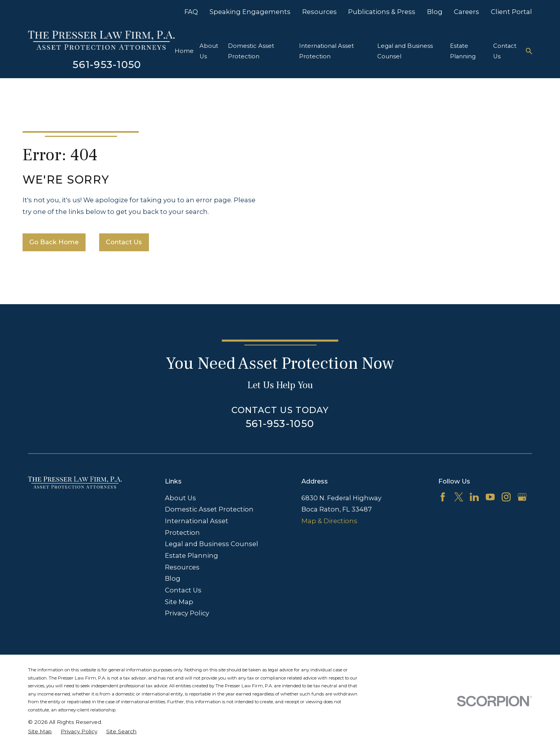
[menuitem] (40, 731)
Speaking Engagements (250, 12)
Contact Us (124, 242)
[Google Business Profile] (522, 497)
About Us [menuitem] (209, 51)
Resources (319, 12)
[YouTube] (490, 497)
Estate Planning (192, 555)
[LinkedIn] (474, 497)
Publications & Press (382, 12)
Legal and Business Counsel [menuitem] (405, 51)
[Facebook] (443, 497)
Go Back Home (54, 242)
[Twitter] (459, 497)
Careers (466, 12)
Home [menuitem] (184, 51)
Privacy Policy (187, 613)
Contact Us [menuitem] (505, 51)
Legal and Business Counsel (212, 544)
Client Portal (511, 12)
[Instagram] (506, 497)
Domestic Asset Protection (209, 509)
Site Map (179, 602)
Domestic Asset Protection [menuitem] (251, 51)
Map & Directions (329, 521)
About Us (180, 498)
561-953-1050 (107, 64)
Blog (435, 12)
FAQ (191, 12)
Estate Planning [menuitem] (463, 51)
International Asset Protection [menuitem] (326, 51)
